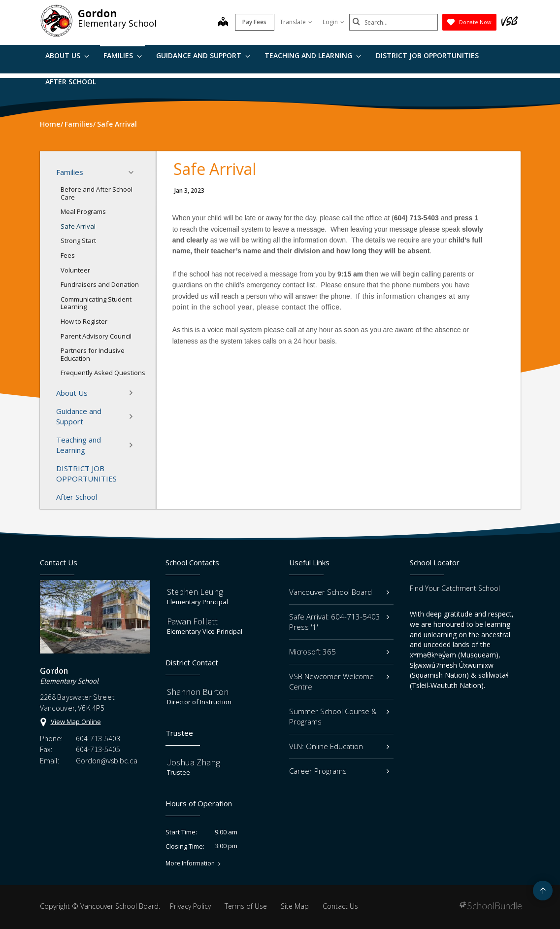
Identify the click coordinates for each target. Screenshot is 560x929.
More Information (190, 863)
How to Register (84, 321)
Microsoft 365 (339, 652)
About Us (67, 55)
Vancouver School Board (339, 592)
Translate (296, 22)
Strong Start (78, 241)
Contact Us (340, 906)
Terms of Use (246, 906)
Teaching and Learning (313, 55)
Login (333, 22)
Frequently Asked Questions (103, 373)
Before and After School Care (97, 193)
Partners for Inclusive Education (93, 354)
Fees (68, 255)
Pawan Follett (192, 621)
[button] (134, 172)
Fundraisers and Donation (100, 284)
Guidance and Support (203, 55)
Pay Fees (254, 22)
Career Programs (339, 771)
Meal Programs (83, 211)
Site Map (295, 906)
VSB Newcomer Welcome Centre (339, 681)
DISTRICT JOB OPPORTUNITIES (427, 55)
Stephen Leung (195, 592)
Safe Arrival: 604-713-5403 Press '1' (339, 622)
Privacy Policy (190, 906)
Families (123, 55)
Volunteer (75, 270)
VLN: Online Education (339, 746)
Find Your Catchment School (455, 588)
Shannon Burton (198, 692)
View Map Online (76, 722)
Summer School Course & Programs (339, 716)
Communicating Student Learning (96, 303)
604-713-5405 (98, 749)
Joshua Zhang (194, 762)
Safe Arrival (78, 226)
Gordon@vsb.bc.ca (107, 760)
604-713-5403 (98, 738)
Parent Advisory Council (96, 336)
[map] (223, 23)
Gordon (98, 13)
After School (71, 82)
